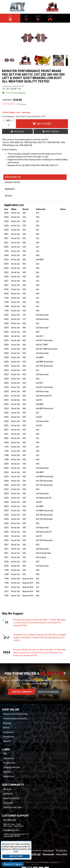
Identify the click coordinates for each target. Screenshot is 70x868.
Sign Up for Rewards (48, 692)
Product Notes (12, 182)
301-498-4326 (10, 820)
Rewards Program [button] (13, 864)
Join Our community (22, 692)
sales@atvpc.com (11, 830)
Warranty (10, 189)
